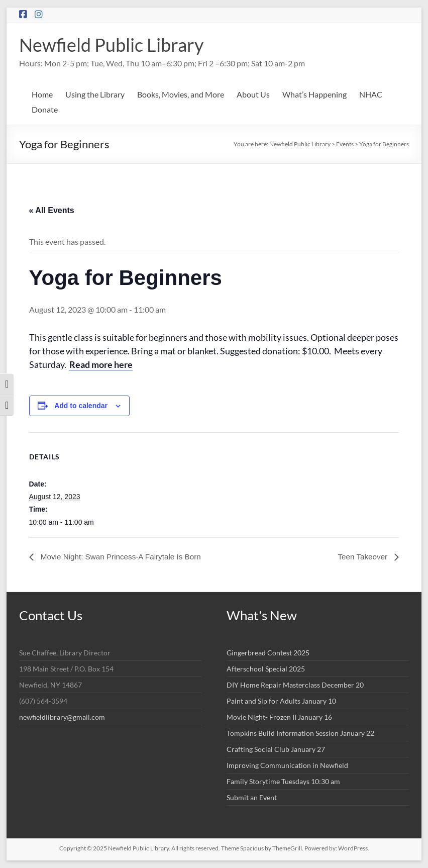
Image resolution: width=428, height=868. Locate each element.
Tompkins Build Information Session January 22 (300, 733)
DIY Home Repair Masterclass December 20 (295, 685)
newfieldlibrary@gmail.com (62, 717)
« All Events (52, 210)
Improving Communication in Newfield (287, 765)
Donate (45, 109)
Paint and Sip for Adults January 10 (281, 701)
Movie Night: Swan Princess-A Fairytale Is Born (124, 557)
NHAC (371, 94)
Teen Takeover (362, 557)
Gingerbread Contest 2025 (268, 653)
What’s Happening (314, 94)
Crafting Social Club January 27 (276, 749)
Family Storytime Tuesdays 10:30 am (283, 781)
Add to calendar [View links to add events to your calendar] (81, 406)
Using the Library (95, 94)
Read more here (101, 364)
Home (42, 94)
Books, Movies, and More (181, 94)
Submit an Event (252, 797)
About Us (253, 94)
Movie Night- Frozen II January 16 (279, 717)
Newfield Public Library (111, 45)
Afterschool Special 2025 (266, 669)
